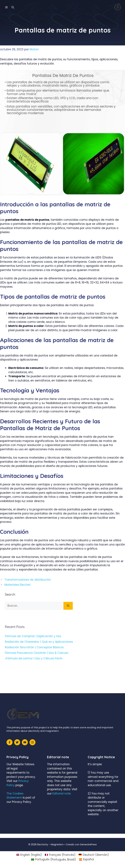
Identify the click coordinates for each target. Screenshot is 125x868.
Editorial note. (62, 794)
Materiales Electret (17, 585)
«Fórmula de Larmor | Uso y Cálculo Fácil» (34, 658)
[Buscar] (68, 606)
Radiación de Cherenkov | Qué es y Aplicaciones (39, 642)
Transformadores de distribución (28, 580)
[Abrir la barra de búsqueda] (13, 7)
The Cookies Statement (15, 796)
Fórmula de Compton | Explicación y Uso (33, 636)
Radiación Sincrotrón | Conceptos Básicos (34, 647)
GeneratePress (88, 844)
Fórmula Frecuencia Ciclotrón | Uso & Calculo (37, 653)
